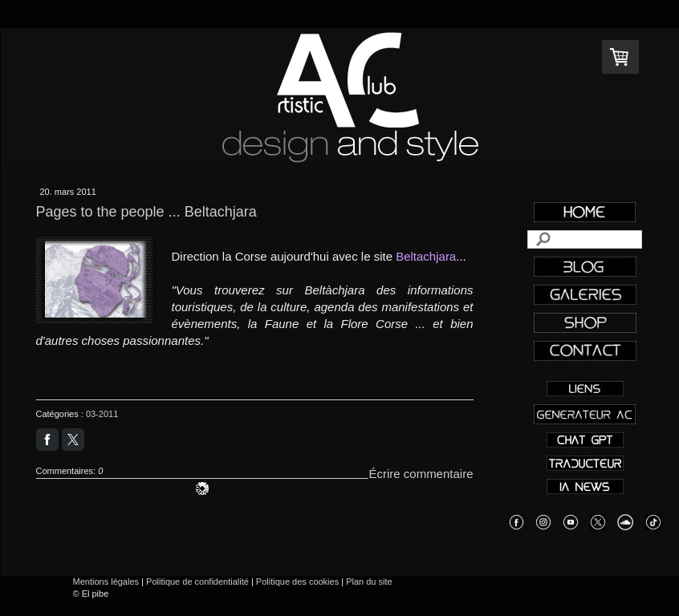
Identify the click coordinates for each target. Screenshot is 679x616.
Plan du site (369, 582)
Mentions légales (106, 582)
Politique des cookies (297, 582)
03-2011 (102, 414)
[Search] (585, 239)
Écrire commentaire (421, 474)
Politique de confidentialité (197, 582)
